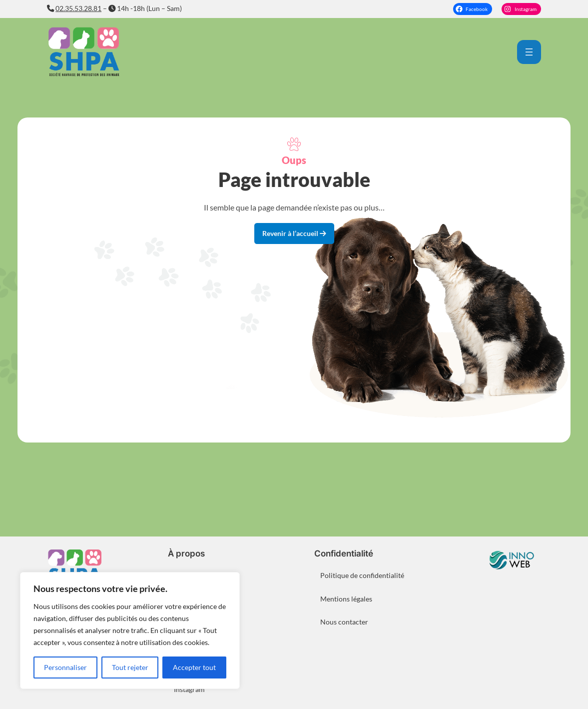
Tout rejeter (130, 667)
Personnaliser (65, 667)
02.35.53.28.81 (78, 8)
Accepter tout (194, 667)
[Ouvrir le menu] (529, 52)
